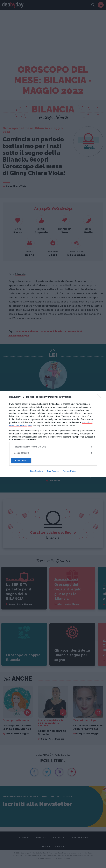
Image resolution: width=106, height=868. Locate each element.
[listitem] (53, 447)
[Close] (100, 397)
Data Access (53, 471)
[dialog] (53, 434)
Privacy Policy (69, 471)
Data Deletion (37, 471)
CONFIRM (21, 461)
